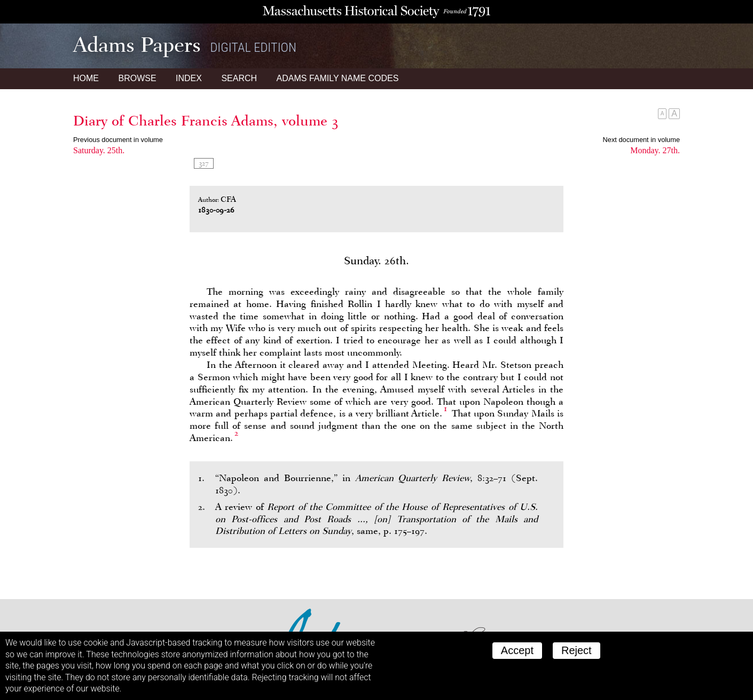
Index (189, 78)
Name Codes (338, 78)
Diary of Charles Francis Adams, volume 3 (206, 121)
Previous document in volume (118, 140)
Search (239, 78)
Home (86, 78)
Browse (137, 78)
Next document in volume (641, 140)
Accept (517, 650)
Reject (576, 650)
